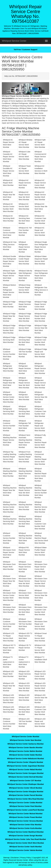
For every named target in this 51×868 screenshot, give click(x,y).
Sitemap (6, 858)
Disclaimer (15, 858)
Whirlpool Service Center (14, 41)
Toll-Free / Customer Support (26, 50)
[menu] (46, 41)
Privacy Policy (26, 858)
